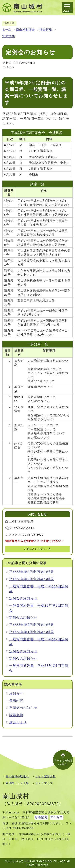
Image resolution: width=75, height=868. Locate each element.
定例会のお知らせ (23, 598)
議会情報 (46, 30)
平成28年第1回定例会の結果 (32, 632)
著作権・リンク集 (17, 783)
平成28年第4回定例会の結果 (32, 572)
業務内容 (16, 701)
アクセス (57, 817)
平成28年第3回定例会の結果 (32, 579)
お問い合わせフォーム (38, 549)
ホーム (7, 30)
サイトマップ (44, 783)
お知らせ (16, 693)
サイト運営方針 (46, 776)
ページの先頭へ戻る (63, 762)
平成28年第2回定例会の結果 (32, 625)
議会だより (18, 722)
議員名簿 (16, 715)
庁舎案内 (41, 817)
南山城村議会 (26, 30)
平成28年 (8, 36)
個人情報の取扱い (17, 776)
